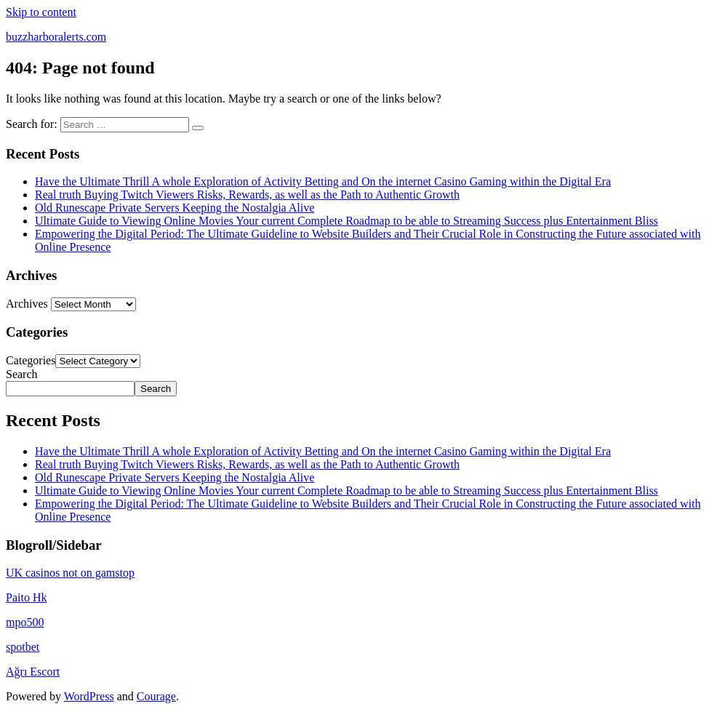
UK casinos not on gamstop (70, 573)
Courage (156, 696)
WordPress (89, 696)
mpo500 (25, 622)
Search (22, 374)
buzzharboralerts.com (56, 37)
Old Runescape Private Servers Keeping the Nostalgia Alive (175, 208)
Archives (27, 304)
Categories (31, 360)
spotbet (23, 647)
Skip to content (41, 12)
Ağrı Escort (33, 672)
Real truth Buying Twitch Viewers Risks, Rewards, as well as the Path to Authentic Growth (247, 195)
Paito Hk (26, 597)
